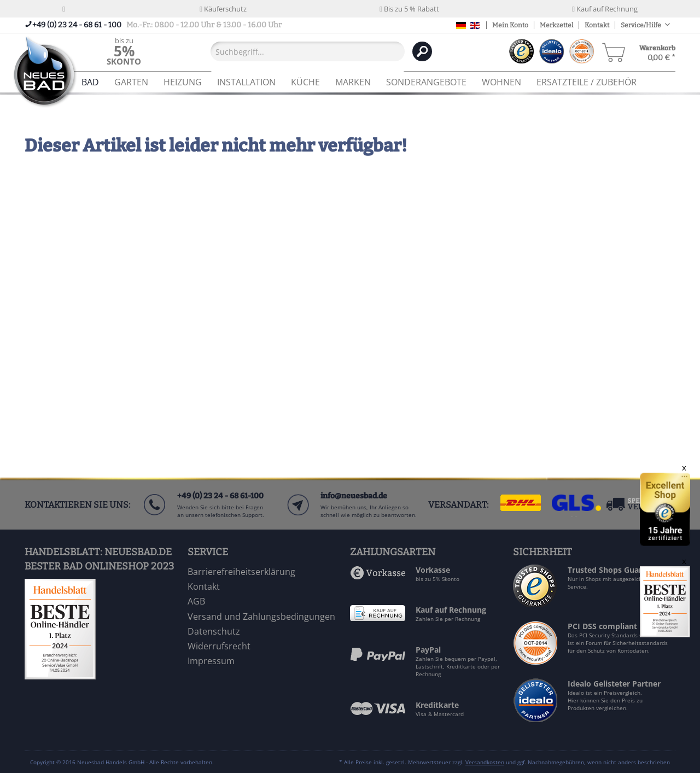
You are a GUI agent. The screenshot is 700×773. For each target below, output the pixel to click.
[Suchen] (422, 51)
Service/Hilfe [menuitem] (641, 25)
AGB (196, 601)
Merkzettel (556, 25)
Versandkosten (485, 762)
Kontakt (597, 25)
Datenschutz (214, 631)
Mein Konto (510, 25)
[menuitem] (124, 51)
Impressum (211, 661)
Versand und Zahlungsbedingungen (261, 617)
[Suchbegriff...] (308, 51)
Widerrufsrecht (219, 646)
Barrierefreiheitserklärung (241, 572)
